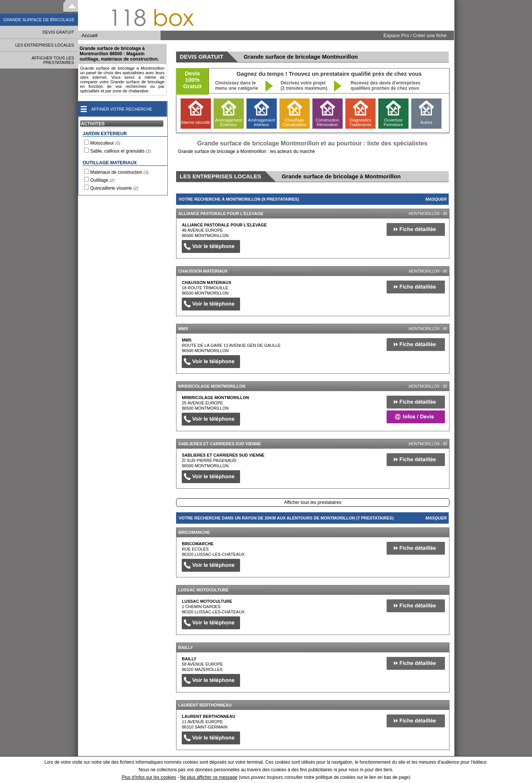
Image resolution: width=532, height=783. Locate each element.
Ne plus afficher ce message (209, 777)
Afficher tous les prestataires (313, 502)
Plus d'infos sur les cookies (149, 777)
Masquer (436, 199)
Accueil (90, 35)
